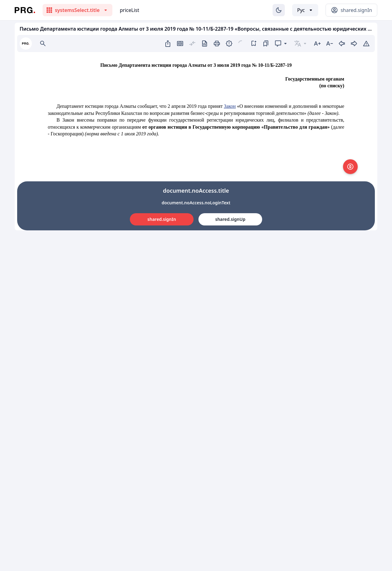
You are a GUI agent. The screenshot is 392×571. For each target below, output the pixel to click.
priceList (129, 10)
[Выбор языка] (305, 10)
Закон (230, 106)
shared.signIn (162, 219)
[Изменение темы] (279, 10)
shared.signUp (230, 219)
